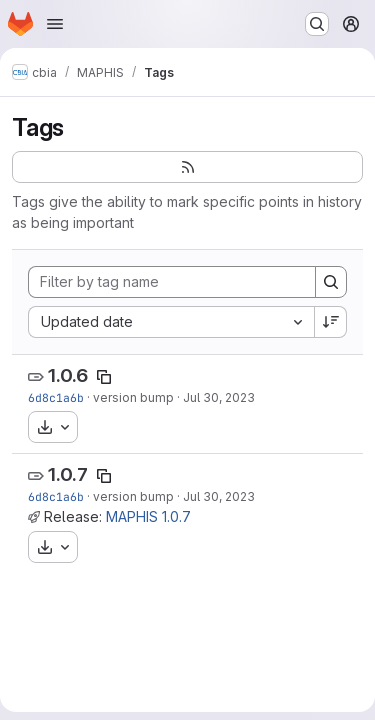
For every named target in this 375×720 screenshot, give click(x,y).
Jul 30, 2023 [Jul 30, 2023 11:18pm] (219, 397)
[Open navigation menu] (55, 24)
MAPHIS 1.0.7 (148, 516)
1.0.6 (68, 375)
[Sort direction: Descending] (331, 322)
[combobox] (171, 322)
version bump (133, 397)
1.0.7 (68, 474)
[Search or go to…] (317, 24)
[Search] (331, 282)
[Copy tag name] (104, 377)
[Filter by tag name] (172, 282)
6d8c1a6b (56, 397)
